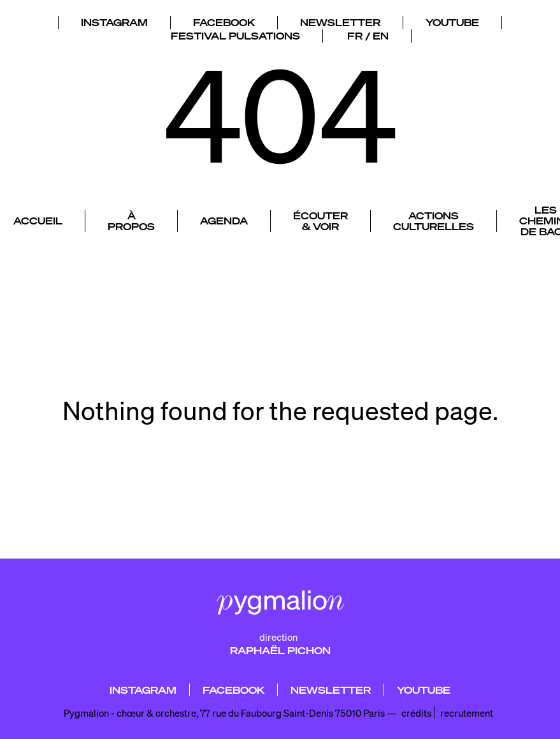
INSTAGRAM (114, 20)
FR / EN (368, 33)
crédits (416, 713)
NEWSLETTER (340, 20)
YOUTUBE (452, 20)
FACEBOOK (224, 20)
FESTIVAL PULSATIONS (235, 33)
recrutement (467, 713)
